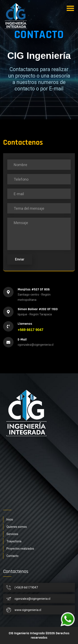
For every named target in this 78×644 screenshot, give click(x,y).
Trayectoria (14, 541)
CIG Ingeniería (39, 56)
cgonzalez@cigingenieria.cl (36, 345)
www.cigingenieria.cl (28, 610)
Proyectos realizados (20, 549)
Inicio (10, 519)
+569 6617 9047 (30, 330)
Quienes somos (17, 527)
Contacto (12, 556)
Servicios (12, 534)
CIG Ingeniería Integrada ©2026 (32, 633)
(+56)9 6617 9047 (26, 587)
